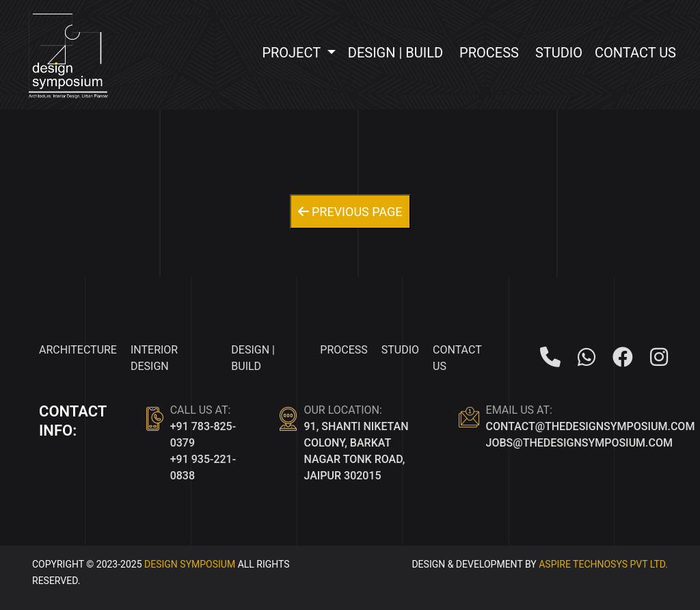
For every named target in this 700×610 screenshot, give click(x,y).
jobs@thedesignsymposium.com (579, 443)
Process (489, 53)
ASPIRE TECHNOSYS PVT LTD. (603, 564)
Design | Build (395, 53)
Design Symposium (190, 564)
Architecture (78, 350)
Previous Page (350, 212)
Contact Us (635, 53)
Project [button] (293, 53)
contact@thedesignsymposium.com (591, 426)
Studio (559, 53)
